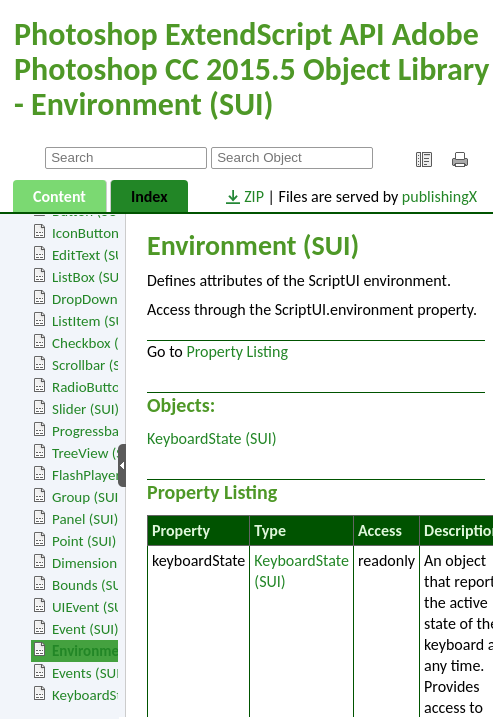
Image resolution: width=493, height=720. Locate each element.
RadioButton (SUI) (106, 387)
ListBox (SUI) (90, 277)
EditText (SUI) (92, 255)
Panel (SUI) (85, 519)
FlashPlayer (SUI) (102, 475)
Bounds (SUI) (91, 585)
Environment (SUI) (109, 651)
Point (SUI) (84, 541)
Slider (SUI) (85, 409)
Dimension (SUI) (101, 563)
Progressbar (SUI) (104, 431)
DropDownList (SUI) (111, 299)
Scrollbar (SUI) (95, 365)
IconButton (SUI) (102, 233)
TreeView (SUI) (96, 453)
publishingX (439, 196)
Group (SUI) (87, 497)
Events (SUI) (88, 673)
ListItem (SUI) (92, 321)
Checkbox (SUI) (97, 343)
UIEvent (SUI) (92, 607)
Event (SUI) (85, 629)
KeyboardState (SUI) (112, 695)
